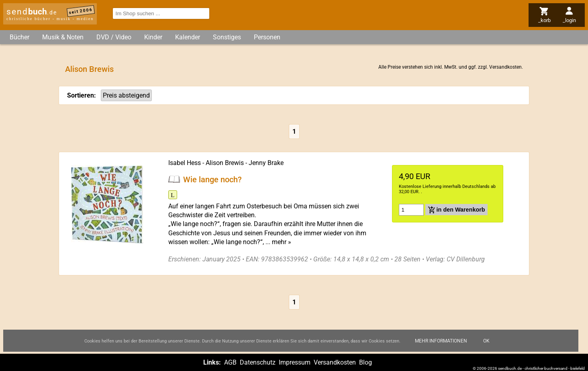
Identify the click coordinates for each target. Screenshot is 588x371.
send (32, 12)
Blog (365, 362)
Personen (267, 37)
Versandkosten (505, 67)
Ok (486, 341)
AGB (230, 362)
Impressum (295, 362)
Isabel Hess (185, 163)
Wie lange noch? (212, 179)
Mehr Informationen (441, 341)
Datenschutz (258, 362)
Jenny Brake (266, 163)
